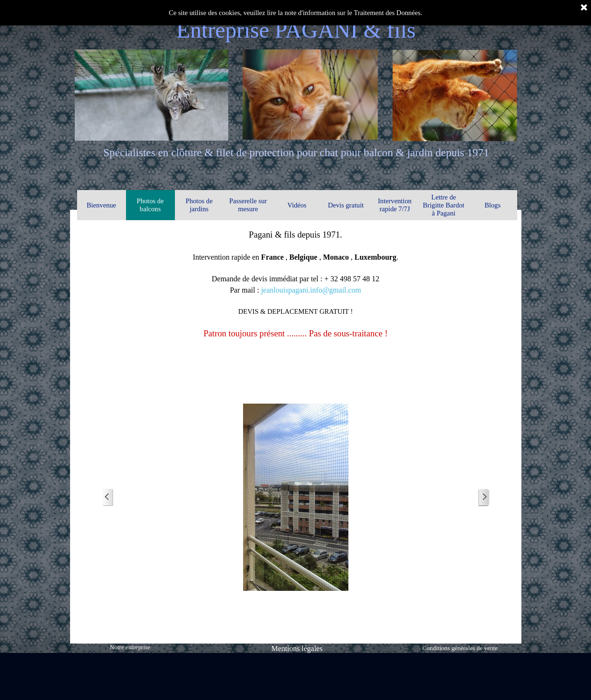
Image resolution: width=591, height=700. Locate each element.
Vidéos (297, 205)
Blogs (492, 205)
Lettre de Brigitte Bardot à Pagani (443, 205)
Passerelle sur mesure (248, 205)
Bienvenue (101, 205)
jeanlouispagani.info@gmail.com (311, 290)
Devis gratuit (346, 205)
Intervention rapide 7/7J (395, 205)
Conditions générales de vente (460, 648)
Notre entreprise (130, 647)
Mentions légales (297, 648)
